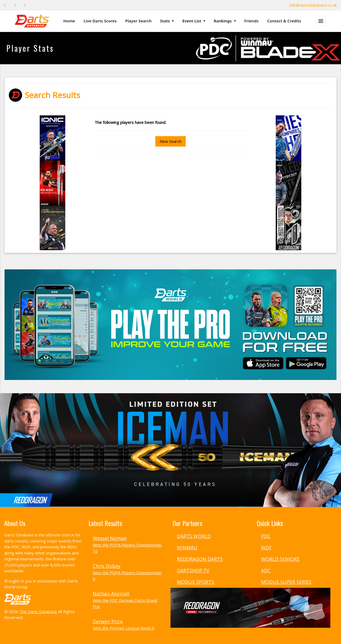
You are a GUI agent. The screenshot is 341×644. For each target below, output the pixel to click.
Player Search (138, 21)
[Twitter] (15, 5)
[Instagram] (25, 5)
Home (69, 21)
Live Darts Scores (100, 21)
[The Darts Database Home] (32, 21)
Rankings (225, 21)
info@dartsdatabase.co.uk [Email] (313, 5)
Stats (167, 21)
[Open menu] (321, 21)
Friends (251, 21)
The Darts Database (38, 611)
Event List (194, 21)
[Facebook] (5, 5)
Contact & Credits (284, 21)
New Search (170, 141)
